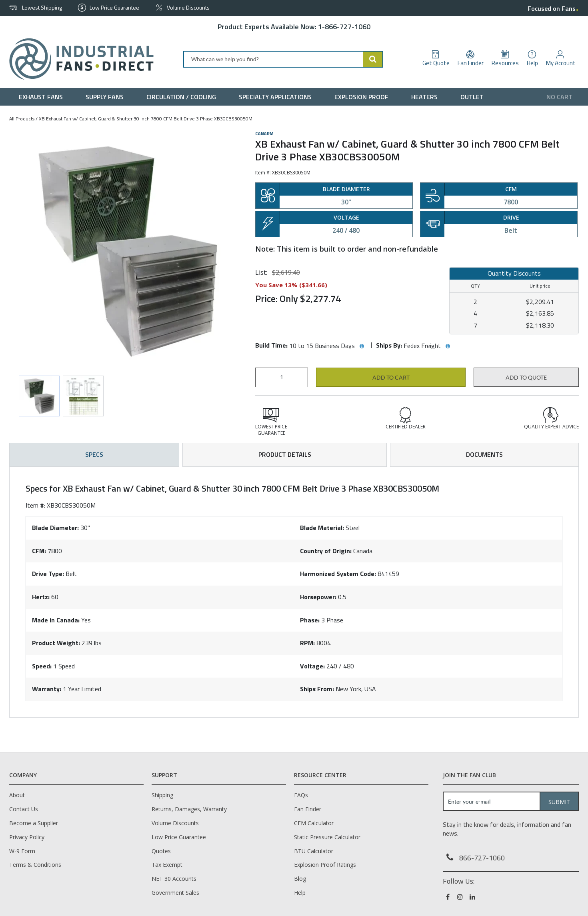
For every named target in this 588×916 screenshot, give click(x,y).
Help (300, 893)
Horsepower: (318, 597)
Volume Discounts (175, 823)
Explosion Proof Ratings (325, 865)
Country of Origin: (326, 551)
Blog (300, 879)
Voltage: (312, 666)
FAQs (301, 795)
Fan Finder (308, 809)
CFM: (39, 551)
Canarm (264, 134)
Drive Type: (48, 574)
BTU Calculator (314, 851)
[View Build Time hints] (362, 346)
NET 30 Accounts (174, 879)
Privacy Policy (27, 837)
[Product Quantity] (282, 377)
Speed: (42, 666)
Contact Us (24, 809)
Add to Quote (526, 378)
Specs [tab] (94, 454)
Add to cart (391, 378)
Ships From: (317, 689)
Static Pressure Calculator (327, 837)
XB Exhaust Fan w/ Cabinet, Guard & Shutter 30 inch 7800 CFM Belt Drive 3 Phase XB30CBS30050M (146, 119)
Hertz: (41, 597)
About (17, 795)
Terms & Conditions (35, 865)
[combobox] (283, 59)
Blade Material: (322, 528)
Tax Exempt (167, 865)
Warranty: (47, 689)
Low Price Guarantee (179, 837)
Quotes (161, 851)
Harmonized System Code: (338, 574)
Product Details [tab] (285, 454)
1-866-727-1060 (344, 27)
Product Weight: (56, 643)
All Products (22, 119)
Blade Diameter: (55, 528)
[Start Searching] (373, 59)
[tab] (294, 592)
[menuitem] (43, 97)
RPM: (307, 643)
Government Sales (175, 893)
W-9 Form (22, 851)
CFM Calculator (314, 823)
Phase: (310, 620)
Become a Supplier (34, 823)
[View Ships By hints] (448, 346)
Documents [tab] (484, 454)
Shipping (162, 795)
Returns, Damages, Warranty (189, 809)
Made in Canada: (56, 620)
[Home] (78, 59)
